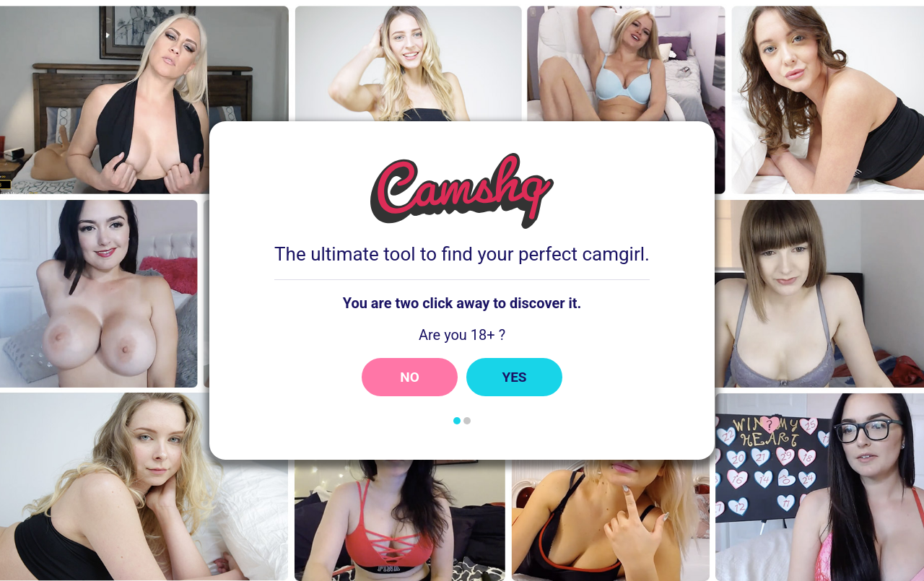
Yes (514, 377)
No (410, 377)
